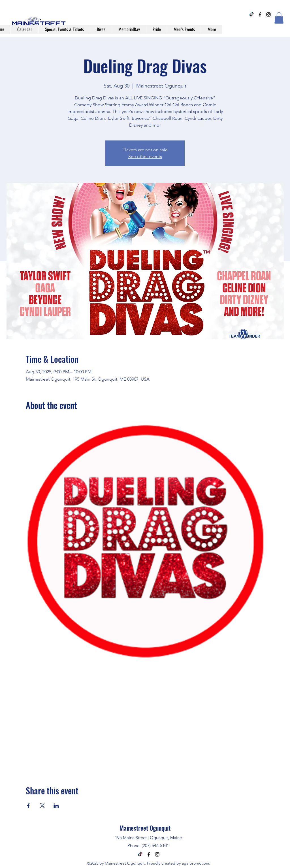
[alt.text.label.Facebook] (260, 14)
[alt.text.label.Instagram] (268, 14)
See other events (145, 156)
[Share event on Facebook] (28, 806)
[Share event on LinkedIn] (56, 806)
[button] (279, 18)
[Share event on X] (42, 806)
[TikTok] (251, 14)
